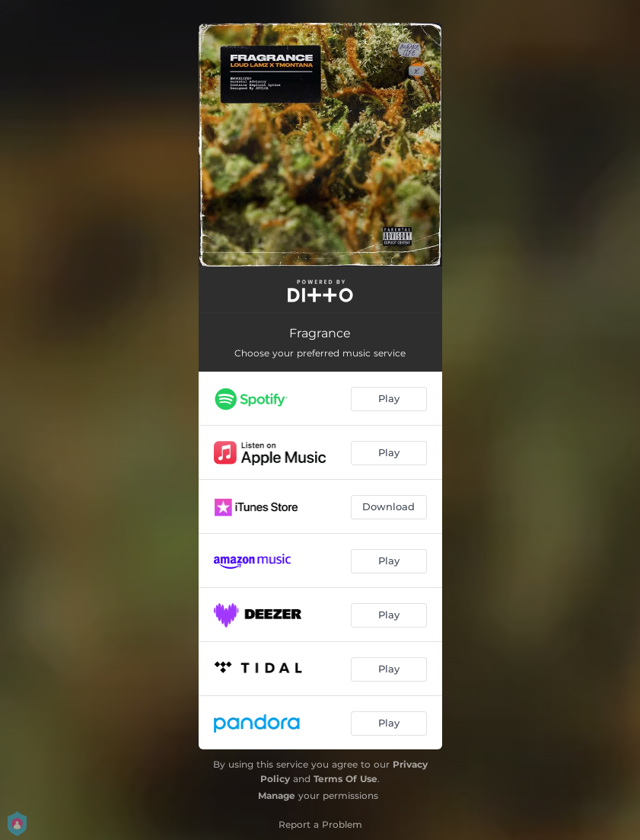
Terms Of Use (345, 779)
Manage (277, 795)
